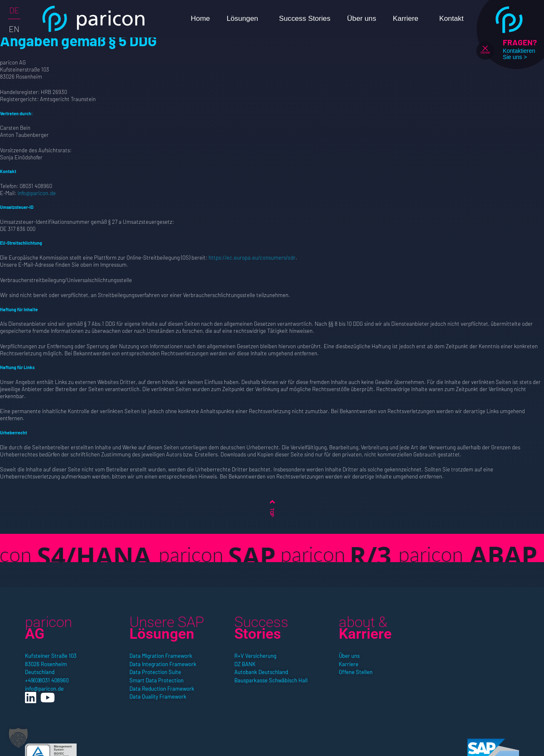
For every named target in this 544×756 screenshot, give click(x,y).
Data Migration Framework (161, 656)
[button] (18, 738)
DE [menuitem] (14, 10)
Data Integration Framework (163, 664)
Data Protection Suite (155, 672)
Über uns (362, 18)
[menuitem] (14, 10)
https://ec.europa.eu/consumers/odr (252, 258)
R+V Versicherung (255, 656)
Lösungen (244, 19)
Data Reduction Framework (162, 689)
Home (200, 18)
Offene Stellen (356, 672)
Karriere (408, 19)
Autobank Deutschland (261, 672)
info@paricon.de (37, 193)
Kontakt (451, 18)
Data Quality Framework (158, 697)
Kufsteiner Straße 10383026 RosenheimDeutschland (51, 664)
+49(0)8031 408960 (47, 680)
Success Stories (305, 18)
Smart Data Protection (156, 680)
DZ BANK (245, 664)
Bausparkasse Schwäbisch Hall (271, 680)
